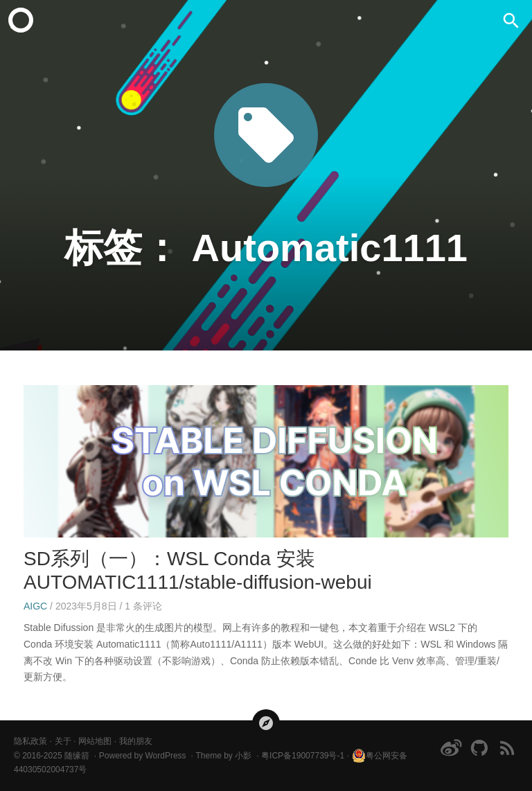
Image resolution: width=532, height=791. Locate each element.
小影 (243, 756)
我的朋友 (136, 741)
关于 (63, 741)
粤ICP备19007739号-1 (303, 756)
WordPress (165, 756)
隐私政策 (30, 741)
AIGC (35, 606)
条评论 (143, 606)
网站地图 (95, 741)
